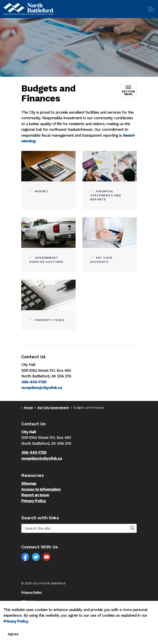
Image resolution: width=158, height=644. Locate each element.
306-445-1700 (34, 382)
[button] (132, 528)
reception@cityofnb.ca (42, 388)
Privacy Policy (16, 630)
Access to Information (41, 489)
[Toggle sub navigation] (128, 91)
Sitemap (29, 483)
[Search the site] (79, 528)
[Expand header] (151, 9)
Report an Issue (35, 495)
